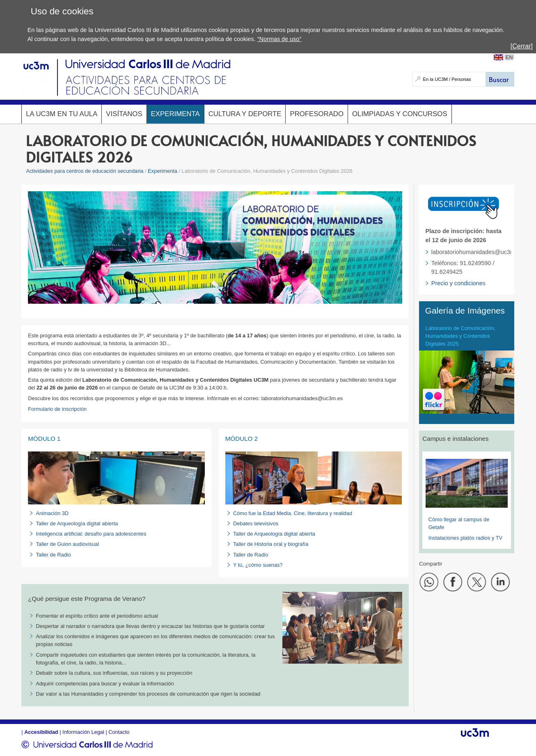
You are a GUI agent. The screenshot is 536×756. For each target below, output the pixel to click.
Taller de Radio (53, 555)
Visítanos (124, 114)
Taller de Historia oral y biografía (271, 544)
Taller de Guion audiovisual (67, 544)
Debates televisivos (256, 523)
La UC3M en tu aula (62, 114)
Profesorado (317, 114)
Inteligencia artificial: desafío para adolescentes (91, 534)
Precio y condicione (457, 283)
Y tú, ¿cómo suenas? (258, 565)
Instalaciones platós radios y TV (465, 538)
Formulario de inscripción (57, 409)
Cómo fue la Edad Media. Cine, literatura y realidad (293, 513)
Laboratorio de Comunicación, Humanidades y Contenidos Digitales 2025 (461, 336)
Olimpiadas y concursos (400, 114)
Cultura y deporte (245, 114)
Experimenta (175, 114)
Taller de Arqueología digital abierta (77, 523)
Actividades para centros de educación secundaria (85, 171)
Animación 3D (52, 513)
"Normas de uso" (279, 39)
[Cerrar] (522, 46)
